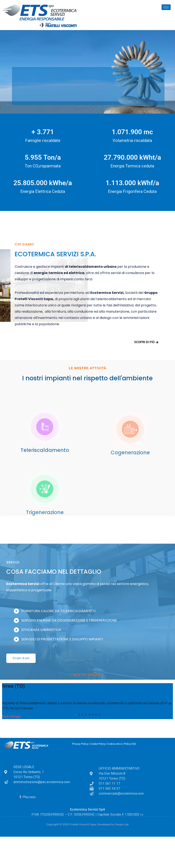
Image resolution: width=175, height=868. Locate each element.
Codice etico (115, 744)
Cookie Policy (98, 744)
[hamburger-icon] (166, 7)
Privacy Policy (80, 744)
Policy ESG (130, 744)
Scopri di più (146, 342)
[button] (76, 715)
